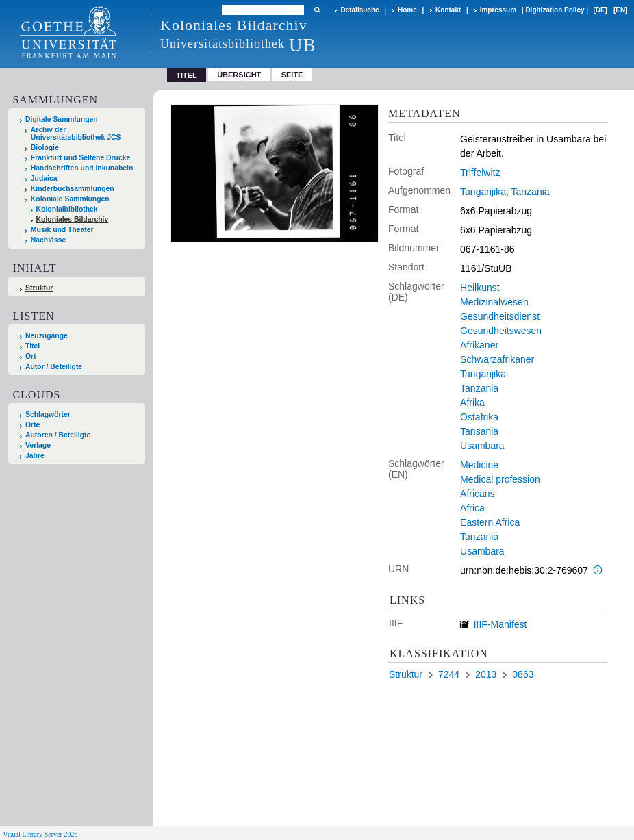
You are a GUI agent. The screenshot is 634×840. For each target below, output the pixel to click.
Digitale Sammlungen (62, 119)
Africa (472, 508)
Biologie (45, 148)
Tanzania (479, 388)
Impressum (498, 10)
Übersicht (239, 75)
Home (407, 10)
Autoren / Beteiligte (58, 435)
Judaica (44, 178)
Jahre (35, 456)
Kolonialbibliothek (67, 209)
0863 (523, 674)
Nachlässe (48, 240)
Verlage (38, 445)
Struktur (39, 288)
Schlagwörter (48, 415)
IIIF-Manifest (500, 624)
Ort (31, 356)
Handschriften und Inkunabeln (82, 168)
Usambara (482, 446)
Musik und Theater (62, 230)
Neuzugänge (47, 336)
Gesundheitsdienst (500, 316)
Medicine (479, 465)
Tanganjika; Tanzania (505, 192)
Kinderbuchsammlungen (73, 189)
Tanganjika (483, 374)
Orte (33, 425)
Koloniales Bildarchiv (73, 219)
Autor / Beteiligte (54, 367)
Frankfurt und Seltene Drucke (81, 158)
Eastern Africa (490, 522)
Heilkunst (480, 288)
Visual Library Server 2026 (40, 834)
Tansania (479, 431)
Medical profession (500, 479)
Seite (292, 75)
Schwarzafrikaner (497, 359)
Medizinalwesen (494, 302)
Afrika (472, 403)
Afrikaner (479, 345)
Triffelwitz (480, 173)
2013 (486, 674)
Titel (33, 346)
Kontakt (448, 10)
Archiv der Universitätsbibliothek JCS (76, 133)
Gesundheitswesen (501, 331)
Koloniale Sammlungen (70, 199)
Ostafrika (479, 417)
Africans (478, 494)
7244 (449, 674)
